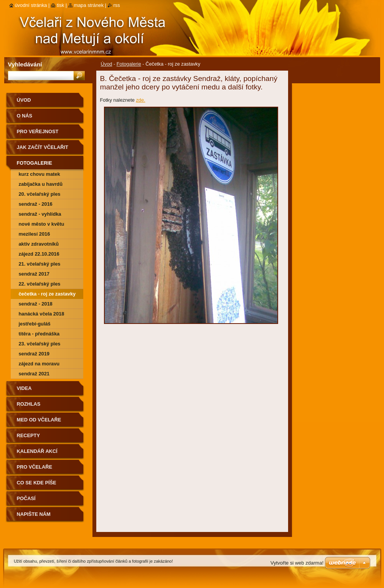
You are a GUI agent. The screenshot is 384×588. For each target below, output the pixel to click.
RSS (117, 5)
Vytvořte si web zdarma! (297, 563)
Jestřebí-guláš (35, 324)
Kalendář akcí (37, 451)
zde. (140, 100)
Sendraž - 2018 (36, 304)
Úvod (107, 64)
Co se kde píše (37, 483)
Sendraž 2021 (34, 374)
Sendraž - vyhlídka (40, 214)
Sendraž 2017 (34, 274)
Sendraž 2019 (34, 354)
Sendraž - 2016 (36, 204)
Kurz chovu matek (40, 174)
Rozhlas (29, 404)
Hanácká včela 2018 (42, 314)
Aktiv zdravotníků (39, 244)
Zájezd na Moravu (39, 364)
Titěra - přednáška (39, 334)
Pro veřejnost (38, 131)
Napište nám (34, 514)
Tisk (60, 5)
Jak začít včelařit (43, 147)
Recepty (28, 435)
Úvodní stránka (31, 5)
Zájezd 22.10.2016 (39, 254)
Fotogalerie (129, 64)
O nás (25, 116)
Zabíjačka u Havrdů (41, 184)
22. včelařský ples (40, 284)
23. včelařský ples (40, 344)
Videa (24, 388)
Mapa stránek (89, 5)
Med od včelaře (39, 420)
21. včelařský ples (40, 264)
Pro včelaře (35, 467)
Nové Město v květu (42, 224)
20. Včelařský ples (40, 194)
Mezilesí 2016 (35, 234)
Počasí (26, 498)
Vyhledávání (25, 64)
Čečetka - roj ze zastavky (47, 294)
